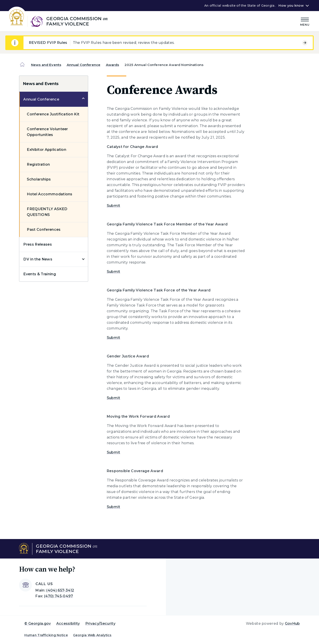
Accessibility (68, 624)
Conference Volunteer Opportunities (47, 132)
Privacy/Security (100, 624)
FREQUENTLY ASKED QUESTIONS (47, 212)
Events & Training (39, 274)
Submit (114, 206)
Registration (38, 164)
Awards (113, 65)
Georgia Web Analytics (92, 635)
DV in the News (38, 259)
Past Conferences (44, 230)
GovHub (292, 624)
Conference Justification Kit (53, 114)
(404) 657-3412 (60, 590)
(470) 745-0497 (58, 596)
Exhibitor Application (47, 150)
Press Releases (37, 244)
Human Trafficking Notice (46, 635)
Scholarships (39, 179)
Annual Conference (84, 65)
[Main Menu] (305, 21)
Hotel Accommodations (50, 194)
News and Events (46, 65)
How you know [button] (291, 6)
